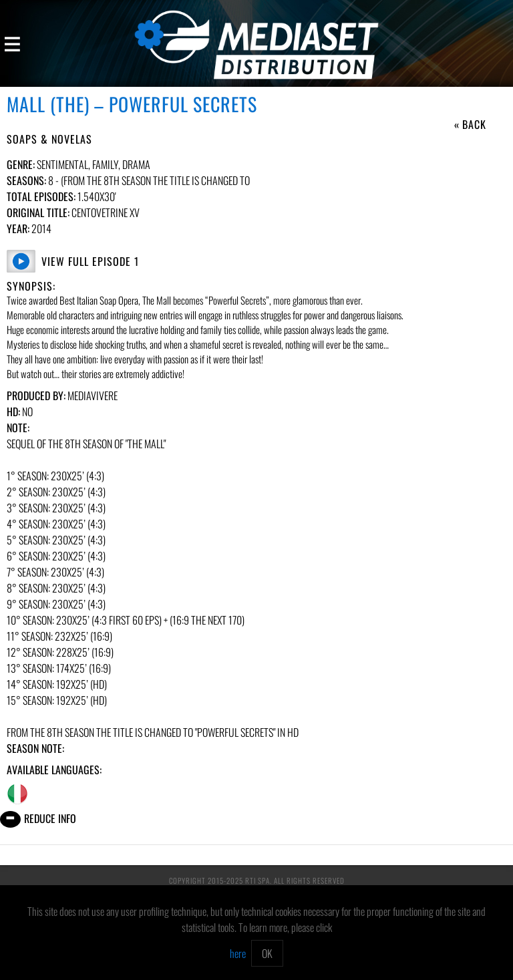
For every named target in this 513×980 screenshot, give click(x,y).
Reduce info (50, 818)
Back (474, 124)
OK (267, 953)
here (238, 953)
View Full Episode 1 (90, 261)
